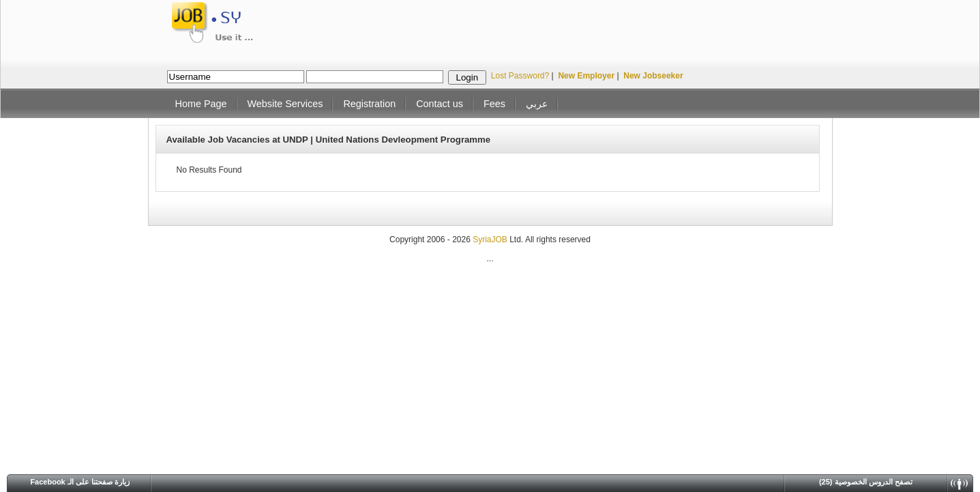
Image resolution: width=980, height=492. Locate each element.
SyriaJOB (491, 240)
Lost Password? (520, 76)
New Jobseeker (653, 76)
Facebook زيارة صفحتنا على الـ (80, 482)
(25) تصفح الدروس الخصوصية (866, 482)
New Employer (586, 76)
